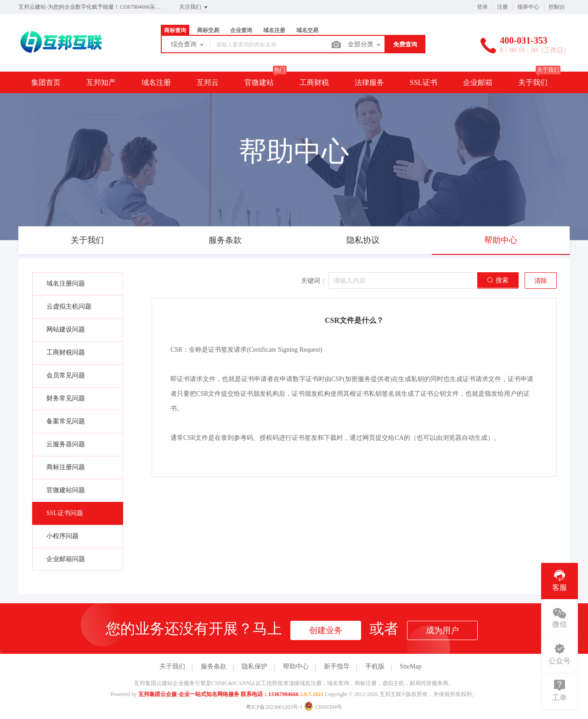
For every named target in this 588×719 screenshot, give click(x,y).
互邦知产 (101, 82)
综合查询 (188, 45)
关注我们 (194, 7)
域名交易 (307, 30)
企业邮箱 (478, 82)
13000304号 (323, 707)
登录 (482, 7)
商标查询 (175, 30)
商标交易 (208, 30)
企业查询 (241, 30)
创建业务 (326, 630)
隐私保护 (254, 666)
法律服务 (369, 82)
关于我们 (533, 82)
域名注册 (274, 30)
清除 (541, 281)
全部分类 (365, 45)
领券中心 (528, 7)
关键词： (314, 281)
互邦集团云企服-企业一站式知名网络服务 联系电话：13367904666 (218, 694)
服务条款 (214, 666)
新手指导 (337, 666)
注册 (503, 7)
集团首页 (46, 82)
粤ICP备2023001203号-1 (274, 707)
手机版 (375, 666)
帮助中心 (296, 666)
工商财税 (314, 82)
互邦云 (208, 82)
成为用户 (442, 630)
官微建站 (259, 82)
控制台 (557, 7)
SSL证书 (424, 82)
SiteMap (410, 666)
